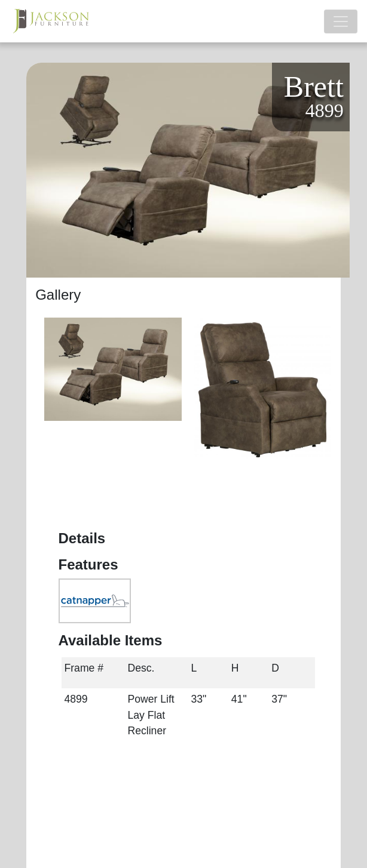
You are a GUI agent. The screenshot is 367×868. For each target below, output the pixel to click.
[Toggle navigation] (341, 21)
